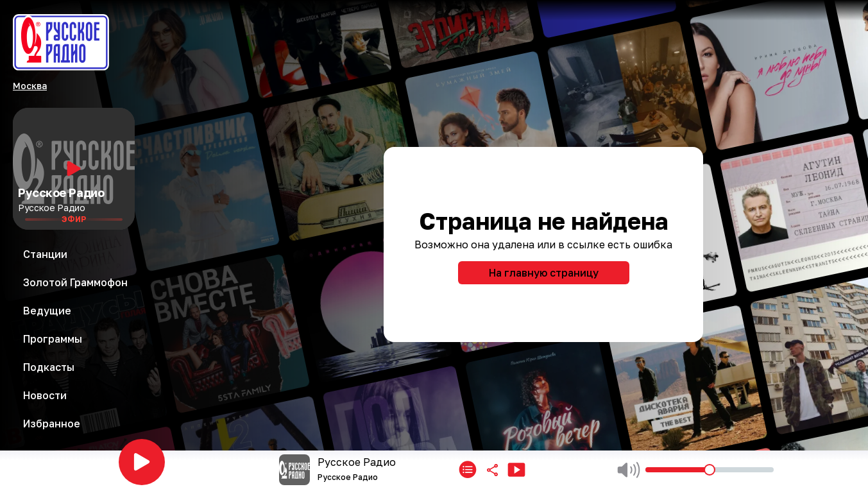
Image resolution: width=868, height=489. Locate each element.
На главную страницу (544, 273)
